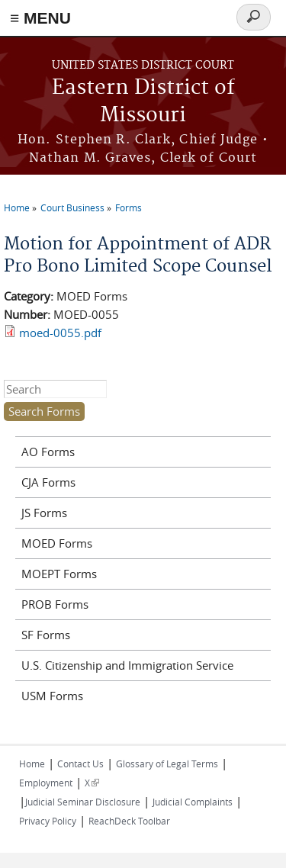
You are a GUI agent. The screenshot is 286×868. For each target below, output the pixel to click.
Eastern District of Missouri (143, 102)
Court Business (72, 207)
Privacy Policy (48, 821)
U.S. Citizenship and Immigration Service (127, 665)
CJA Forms (48, 482)
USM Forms (52, 696)
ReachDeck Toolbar (129, 821)
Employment (46, 783)
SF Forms (46, 635)
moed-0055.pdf (60, 333)
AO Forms (48, 452)
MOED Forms (57, 543)
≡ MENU (40, 18)
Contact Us (80, 764)
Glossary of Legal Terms (167, 764)
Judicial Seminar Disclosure (83, 802)
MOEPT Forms (59, 574)
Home (17, 207)
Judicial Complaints (193, 802)
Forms (129, 207)
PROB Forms (55, 604)
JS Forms (44, 513)
